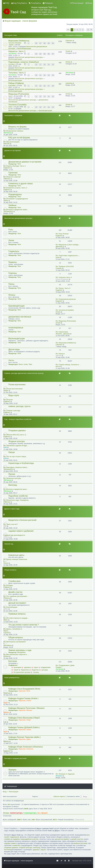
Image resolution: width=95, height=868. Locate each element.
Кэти (5, 447)
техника (35, 672)
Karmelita (12, 85)
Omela (68, 51)
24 (49, 96)
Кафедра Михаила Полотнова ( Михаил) (26, 708)
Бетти (58, 366)
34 (53, 75)
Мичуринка (21, 652)
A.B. (5, 722)
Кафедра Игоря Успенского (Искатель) (26, 747)
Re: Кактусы (60, 354)
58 (53, 86)
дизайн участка (77, 839)
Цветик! (59, 356)
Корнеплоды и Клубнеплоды (21, 463)
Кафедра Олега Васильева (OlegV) (24, 718)
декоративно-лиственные (20, 317)
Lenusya (11, 64)
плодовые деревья (11, 847)
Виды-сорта (14, 395)
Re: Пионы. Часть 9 (63, 288)
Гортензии (13, 173)
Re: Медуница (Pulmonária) (66, 321)
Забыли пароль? (60, 796)
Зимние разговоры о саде (20, 650)
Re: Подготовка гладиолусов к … (68, 256)
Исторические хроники (21, 672)
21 (36, 96)
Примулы (13, 262)
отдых (35, 667)
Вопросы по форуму (17, 127)
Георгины (13, 273)
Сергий (6, 633)
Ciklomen (69, 41)
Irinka (58, 257)
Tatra (19, 164)
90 (53, 43)
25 (53, 96)
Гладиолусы (14, 251)
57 (49, 86)
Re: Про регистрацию (11, 142)
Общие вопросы (10, 570)
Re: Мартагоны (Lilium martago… (68, 245)
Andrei (29, 701)
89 (49, 43)
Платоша (7, 693)
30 (53, 64)
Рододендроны (15, 194)
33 (49, 75)
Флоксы (12, 295)
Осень (6, 201)
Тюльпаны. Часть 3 (17, 73)
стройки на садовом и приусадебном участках (21, 839)
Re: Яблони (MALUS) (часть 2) (15, 435)
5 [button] (83, 30)
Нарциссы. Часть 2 (17, 51)
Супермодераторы (30, 813)
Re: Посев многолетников (13, 389)
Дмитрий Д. (60, 246)
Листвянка (12, 53)
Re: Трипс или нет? (11, 524)
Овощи (12, 452)
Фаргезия (22, 691)
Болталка (13, 661)
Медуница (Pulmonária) (19, 94)
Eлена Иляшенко (62, 279)
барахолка (24, 670)
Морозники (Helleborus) (19, 41)
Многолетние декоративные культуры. (29, 57)
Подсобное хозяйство (18, 496)
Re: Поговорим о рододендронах (16, 199)
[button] (68, 30)
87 (40, 43)
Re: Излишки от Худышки (65, 774)
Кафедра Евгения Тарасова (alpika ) (25, 737)
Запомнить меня (74, 796)
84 (40, 54)
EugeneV (7, 168)
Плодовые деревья (17, 430)
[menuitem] (6, 3)
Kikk (5, 526)
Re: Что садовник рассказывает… (16, 596)
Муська (6, 741)
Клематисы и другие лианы (21, 184)
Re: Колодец (8, 585)
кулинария (16, 667)
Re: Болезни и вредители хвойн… (16, 210)
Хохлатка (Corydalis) (18, 105)
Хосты (11, 360)
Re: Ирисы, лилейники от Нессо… (13, 630)
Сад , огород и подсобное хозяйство (18, 419)
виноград (37, 847)
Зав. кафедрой (42, 813)
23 (45, 96)
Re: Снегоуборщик (10, 607)
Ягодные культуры (17, 441)
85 (45, 54)
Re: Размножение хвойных (13, 131)
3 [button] (77, 30)
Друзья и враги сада (12, 509)
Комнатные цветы (16, 555)
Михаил (29, 710)
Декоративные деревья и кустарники (25, 162)
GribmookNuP (79, 819)
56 (45, 86)
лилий (6, 837)
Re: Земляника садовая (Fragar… (16, 446)
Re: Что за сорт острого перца (15, 456)
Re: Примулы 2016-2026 (65, 266)
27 (40, 64)
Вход (5, 792)
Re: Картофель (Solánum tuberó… (16, 467)
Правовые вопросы (17, 614)
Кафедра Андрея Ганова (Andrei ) (23, 698)
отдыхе (43, 850)
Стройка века (14, 581)
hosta (26, 364)
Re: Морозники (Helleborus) (66, 343)
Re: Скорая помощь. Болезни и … (68, 365)
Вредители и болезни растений (22, 520)
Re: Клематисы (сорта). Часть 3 (15, 188)
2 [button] (75, 30)
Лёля (28, 691)
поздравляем (45, 667)
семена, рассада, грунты (19, 406)
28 (45, 64)
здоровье (26, 667)
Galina (29, 730)
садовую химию (10, 843)
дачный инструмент (62, 839)
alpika (28, 739)
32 (45, 75)
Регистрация (13, 792)
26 (36, 64)
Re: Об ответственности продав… (16, 618)
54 (36, 86)
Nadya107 (7, 751)
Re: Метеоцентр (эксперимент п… (15, 643)
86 (36, 43)
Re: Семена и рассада (12, 411)
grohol (6, 609)
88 (45, 43)
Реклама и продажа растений (15, 758)
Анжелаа (69, 83)
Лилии (11, 240)
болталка (8, 850)
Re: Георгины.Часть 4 (64, 277)
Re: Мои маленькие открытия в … (16, 654)
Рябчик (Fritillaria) (16, 83)
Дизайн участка (15, 592)
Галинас (59, 268)
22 (40, 96)
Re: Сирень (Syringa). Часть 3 (14, 166)
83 (36, 54)
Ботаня (6, 656)
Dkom (21, 364)
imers (10, 107)
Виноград (13, 485)
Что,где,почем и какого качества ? (24, 625)
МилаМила (8, 645)
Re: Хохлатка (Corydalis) (65, 310)
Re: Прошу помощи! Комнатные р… (15, 560)
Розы (11, 230)
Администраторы (16, 813)
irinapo (6, 391)
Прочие (12, 474)
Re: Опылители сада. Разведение (16, 500)
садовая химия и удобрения (21, 531)
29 (49, 64)
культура (44, 670)
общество (34, 670)
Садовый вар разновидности (14, 535)
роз (88, 835)
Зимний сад (9, 544)
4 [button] (80, 30)
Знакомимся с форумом (13, 115)
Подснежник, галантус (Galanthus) (24, 62)
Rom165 (6, 144)
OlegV (6, 703)
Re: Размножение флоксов (66, 299)
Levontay (7, 537)
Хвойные (12, 205)
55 (40, 86)
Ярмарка (12, 770)
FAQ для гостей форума (19, 138)
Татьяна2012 (8, 211)
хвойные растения (80, 843)
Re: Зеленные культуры (12, 478)
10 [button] (88, 30)
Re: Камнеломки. (62, 332)
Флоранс (59, 776)
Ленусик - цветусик (63, 334)
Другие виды (14, 349)
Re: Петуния (8, 400)
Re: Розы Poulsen (62, 234)
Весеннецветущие (24, 48)
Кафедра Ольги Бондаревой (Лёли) (24, 689)
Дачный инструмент (17, 603)
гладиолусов (14, 837)
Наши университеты (12, 678)
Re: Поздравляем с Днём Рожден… (65, 666)
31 (40, 75)
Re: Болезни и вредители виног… (16, 489)
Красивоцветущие (45, 110)
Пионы (11, 284)
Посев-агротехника (17, 385)
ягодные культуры (26, 847)
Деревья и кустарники (12, 150)
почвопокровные (16, 328)
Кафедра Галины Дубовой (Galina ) (24, 727)
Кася (10, 96)
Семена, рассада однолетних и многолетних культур (24, 373)
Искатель (30, 749)
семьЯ (15, 670)
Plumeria (7, 598)
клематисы (16, 845)
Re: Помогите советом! (12, 177)
